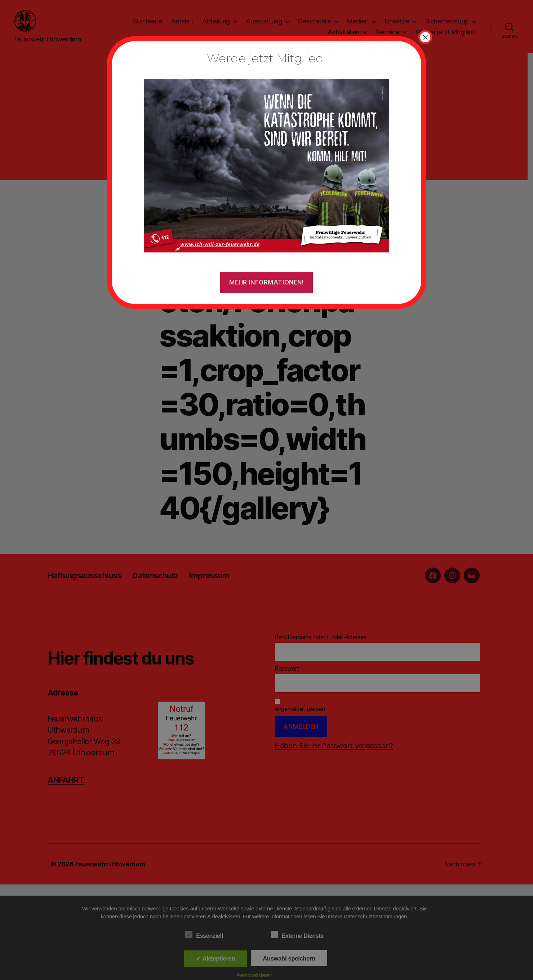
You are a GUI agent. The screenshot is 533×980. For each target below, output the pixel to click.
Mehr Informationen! (267, 282)
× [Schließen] (425, 37)
